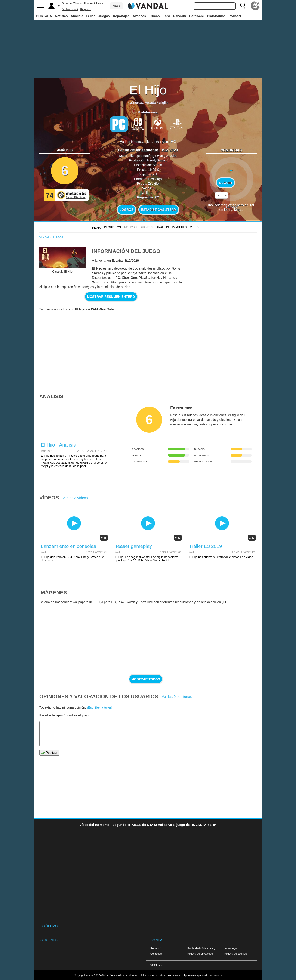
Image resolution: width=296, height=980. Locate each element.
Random (180, 16)
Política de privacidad (200, 954)
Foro (166, 16)
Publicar (49, 753)
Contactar (156, 954)
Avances (139, 16)
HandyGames (157, 160)
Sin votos (231, 206)
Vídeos (195, 227)
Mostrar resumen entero (111, 297)
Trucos (154, 16)
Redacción (157, 948)
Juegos (104, 16)
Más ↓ (116, 6)
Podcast (235, 16)
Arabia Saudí (70, 9)
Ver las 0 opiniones (177, 696)
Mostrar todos (146, 679)
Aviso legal (231, 948)
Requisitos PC (148, 197)
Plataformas (216, 16)
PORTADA (44, 16)
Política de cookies (236, 954)
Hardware (197, 16)
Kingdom (86, 9)
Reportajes (121, 16)
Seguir (225, 183)
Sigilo (163, 103)
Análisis (77, 16)
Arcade (150, 103)
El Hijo (148, 90)
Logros (126, 210)
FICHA (96, 228)
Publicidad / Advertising (201, 948)
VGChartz (156, 965)
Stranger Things (72, 3)
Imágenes (180, 227)
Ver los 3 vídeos (75, 498)
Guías (91, 16)
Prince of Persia (94, 3)
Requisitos (113, 227)
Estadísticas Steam (159, 210)
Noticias (61, 16)
